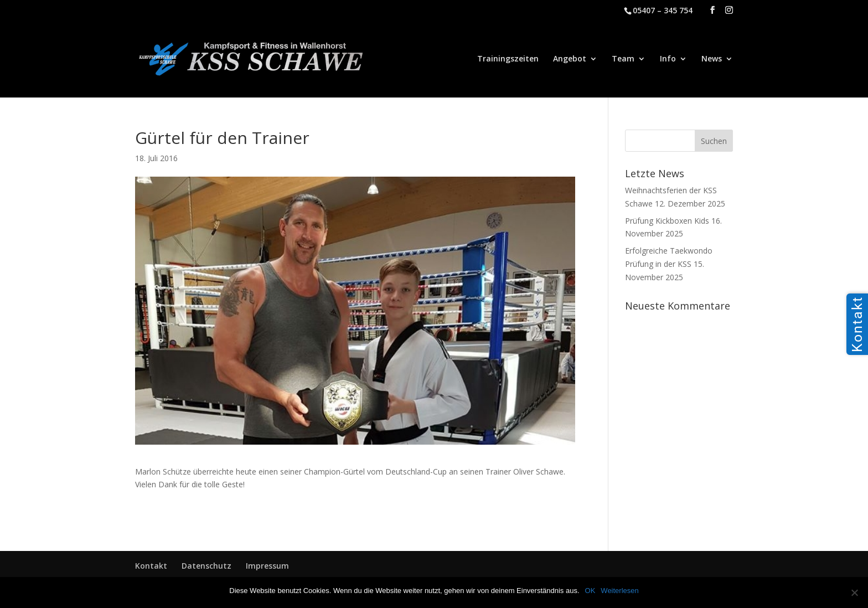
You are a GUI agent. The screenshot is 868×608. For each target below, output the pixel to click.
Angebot (570, 59)
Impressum (267, 566)
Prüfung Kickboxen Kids (667, 221)
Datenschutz (206, 566)
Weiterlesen (619, 591)
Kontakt (151, 566)
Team (623, 59)
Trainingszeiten (508, 59)
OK (590, 591)
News (712, 59)
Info (668, 59)
